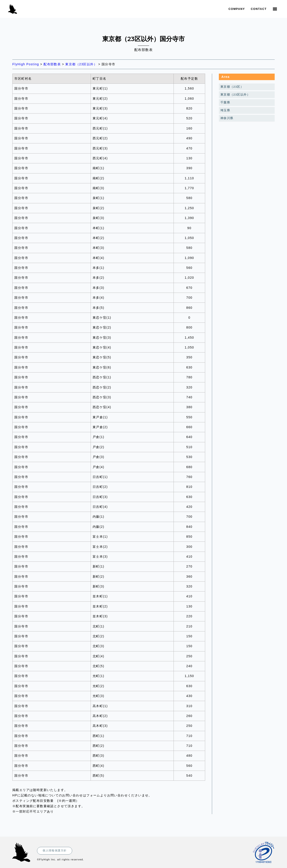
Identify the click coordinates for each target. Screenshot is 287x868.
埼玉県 (225, 110)
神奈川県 (227, 118)
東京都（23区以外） (235, 95)
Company (237, 9)
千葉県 (225, 103)
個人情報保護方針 (55, 850)
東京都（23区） (232, 87)
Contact (259, 9)
